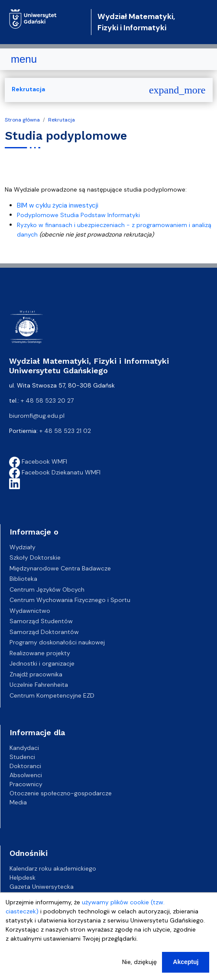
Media (18, 802)
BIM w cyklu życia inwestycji (58, 205)
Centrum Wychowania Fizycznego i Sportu (70, 600)
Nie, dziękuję (139, 969)
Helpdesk (23, 878)
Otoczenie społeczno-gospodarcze (61, 793)
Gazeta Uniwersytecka (42, 887)
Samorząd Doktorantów (44, 632)
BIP (14, 896)
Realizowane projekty (40, 653)
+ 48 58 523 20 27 (47, 400)
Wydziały (23, 547)
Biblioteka (23, 579)
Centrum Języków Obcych (47, 589)
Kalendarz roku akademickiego (53, 868)
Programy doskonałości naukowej (57, 642)
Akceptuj (186, 969)
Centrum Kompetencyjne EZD (52, 695)
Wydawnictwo (30, 611)
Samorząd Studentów (41, 621)
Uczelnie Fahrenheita (39, 685)
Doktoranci (25, 766)
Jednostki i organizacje (42, 663)
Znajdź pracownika (36, 674)
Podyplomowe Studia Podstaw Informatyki (78, 215)
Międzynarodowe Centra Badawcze (60, 568)
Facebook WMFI (38, 461)
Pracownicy (26, 784)
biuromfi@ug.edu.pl (37, 416)
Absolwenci (26, 775)
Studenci (22, 757)
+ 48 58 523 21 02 (65, 431)
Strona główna (22, 120)
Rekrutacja (62, 120)
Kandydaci (24, 748)
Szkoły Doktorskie (35, 557)
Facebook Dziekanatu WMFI (55, 472)
